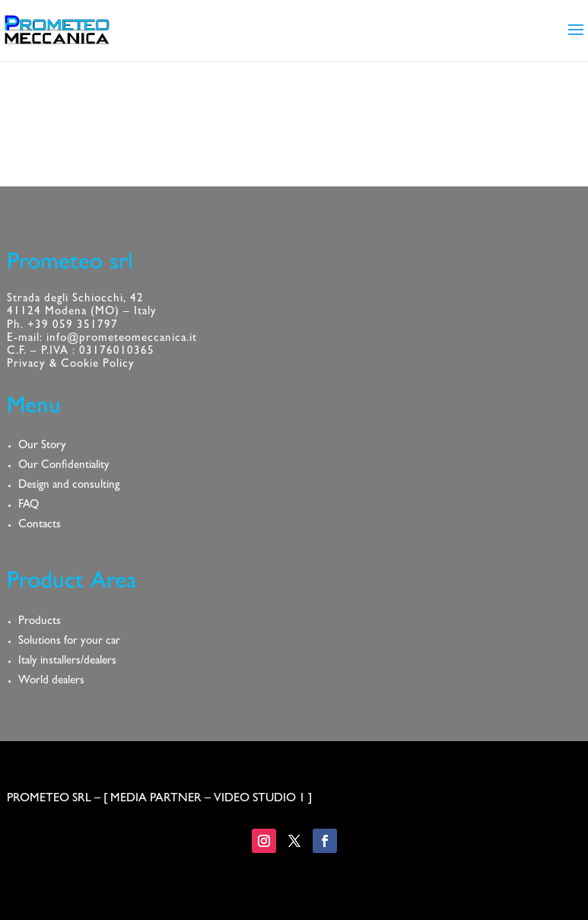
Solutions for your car (69, 642)
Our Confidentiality (64, 466)
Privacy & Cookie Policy (71, 365)
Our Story (42, 446)
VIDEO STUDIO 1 (259, 799)
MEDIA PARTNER (156, 799)
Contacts (40, 525)
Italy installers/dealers (67, 662)
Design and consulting (69, 486)
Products (40, 622)
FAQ (29, 506)
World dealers (51, 681)
